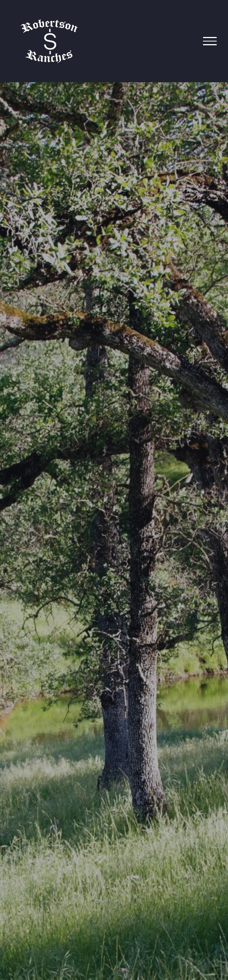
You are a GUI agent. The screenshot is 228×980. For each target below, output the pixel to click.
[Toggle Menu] (210, 41)
